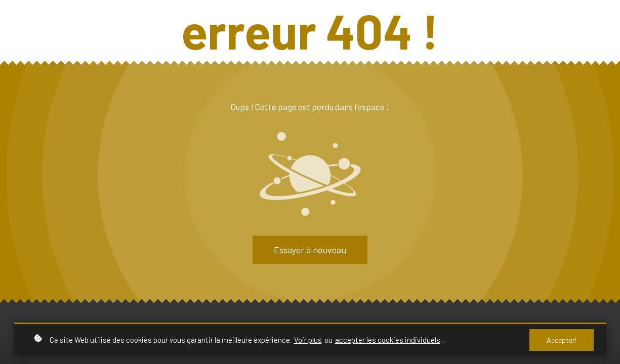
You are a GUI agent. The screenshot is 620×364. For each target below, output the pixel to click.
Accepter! (562, 340)
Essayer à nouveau (310, 250)
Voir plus (308, 340)
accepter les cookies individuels (388, 340)
